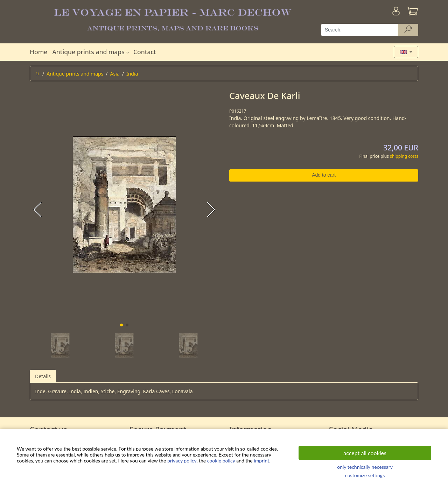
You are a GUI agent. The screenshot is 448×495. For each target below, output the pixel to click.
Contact (145, 52)
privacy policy (182, 461)
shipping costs (404, 156)
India (132, 74)
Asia (115, 74)
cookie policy (221, 461)
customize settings (365, 475)
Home (38, 52)
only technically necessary (365, 467)
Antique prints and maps (91, 52)
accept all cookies (365, 453)
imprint (261, 461)
